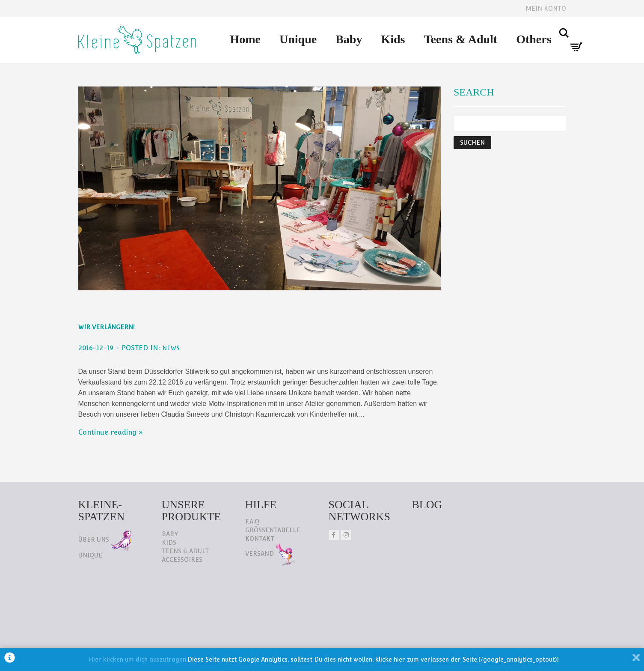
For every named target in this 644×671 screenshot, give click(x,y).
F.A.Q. (253, 522)
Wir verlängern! (107, 327)
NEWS (171, 348)
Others (534, 39)
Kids (393, 39)
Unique (298, 39)
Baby (349, 39)
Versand (271, 554)
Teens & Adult (460, 39)
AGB (205, 619)
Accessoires (182, 560)
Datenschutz (104, 619)
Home (246, 39)
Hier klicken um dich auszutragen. (138, 659)
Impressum (163, 619)
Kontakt (260, 539)
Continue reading (107, 432)
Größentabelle (273, 530)
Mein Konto (546, 9)
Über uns (105, 540)
